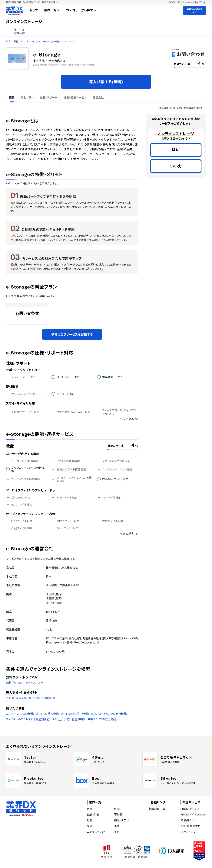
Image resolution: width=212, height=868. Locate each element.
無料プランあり (15, 683)
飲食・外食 (93, 815)
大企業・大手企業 (16, 698)
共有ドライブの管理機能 (102, 719)
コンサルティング (97, 832)
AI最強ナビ (187, 820)
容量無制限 (79, 719)
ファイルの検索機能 (47, 714)
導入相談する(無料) (106, 82)
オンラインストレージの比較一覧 (43, 42)
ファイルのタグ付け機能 (75, 714)
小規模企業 (49, 698)
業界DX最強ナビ (15, 42)
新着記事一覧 (157, 809)
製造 (90, 826)
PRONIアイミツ (190, 809)
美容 (117, 832)
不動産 (118, 815)
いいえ (176, 166)
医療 (90, 809)
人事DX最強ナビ (190, 826)
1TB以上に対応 (61, 719)
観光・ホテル (121, 820)
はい (176, 150)
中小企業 (34, 698)
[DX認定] (172, 851)
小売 (117, 826)
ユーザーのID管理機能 (20, 714)
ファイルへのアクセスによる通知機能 (28, 719)
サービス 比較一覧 (19, 32)
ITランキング (188, 832)
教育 (90, 820)
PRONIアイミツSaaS (193, 815)
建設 (117, 809)
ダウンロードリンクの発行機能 (109, 714)
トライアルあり (35, 683)
